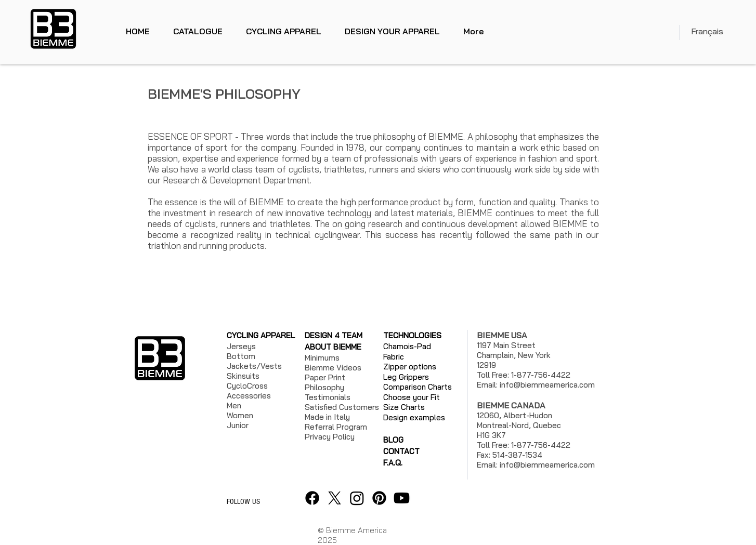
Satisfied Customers (342, 407)
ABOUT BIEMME (333, 347)
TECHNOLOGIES (412, 335)
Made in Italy (327, 417)
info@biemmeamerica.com (547, 385)
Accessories (249, 396)
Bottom (241, 356)
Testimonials (328, 397)
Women (240, 415)
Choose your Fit (412, 397)
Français (707, 31)
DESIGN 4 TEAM (334, 335)
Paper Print (325, 377)
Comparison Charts (418, 387)
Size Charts (404, 407)
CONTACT (401, 451)
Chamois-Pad (407, 346)
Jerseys (241, 346)
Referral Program (336, 427)
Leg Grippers (406, 377)
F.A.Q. (393, 463)
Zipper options (410, 367)
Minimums (322, 358)
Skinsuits (243, 376)
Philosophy (324, 387)
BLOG (393, 440)
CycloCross (247, 386)
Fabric (394, 357)
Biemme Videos (333, 368)
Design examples (414, 417)
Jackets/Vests (254, 366)
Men (234, 406)
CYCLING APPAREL (261, 335)
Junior (238, 425)
